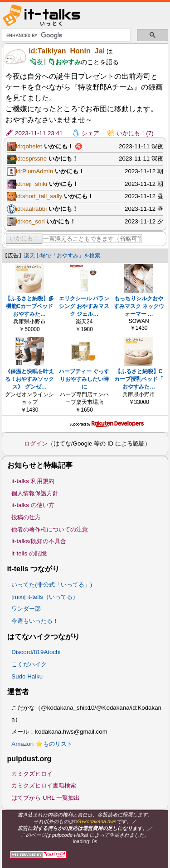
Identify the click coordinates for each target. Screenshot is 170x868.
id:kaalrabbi (31, 209)
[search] (66, 35)
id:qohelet (29, 146)
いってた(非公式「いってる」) (52, 585)
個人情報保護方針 (35, 493)
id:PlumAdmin (34, 171)
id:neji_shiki (32, 184)
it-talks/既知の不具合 (39, 541)
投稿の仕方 (26, 517)
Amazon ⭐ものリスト (42, 744)
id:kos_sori (30, 221)
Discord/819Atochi (36, 652)
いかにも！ (24, 238)
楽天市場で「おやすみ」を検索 (62, 256)
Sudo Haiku (27, 676)
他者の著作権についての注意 (50, 529)
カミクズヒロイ (32, 774)
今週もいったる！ (35, 621)
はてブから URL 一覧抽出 (46, 798)
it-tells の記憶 (29, 553)
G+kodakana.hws (97, 821)
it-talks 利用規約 (33, 481)
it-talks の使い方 (33, 505)
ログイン (36, 443)
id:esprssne (31, 159)
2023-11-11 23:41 (39, 133)
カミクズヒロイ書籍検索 (44, 785)
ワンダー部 (26, 609)
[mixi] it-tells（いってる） (45, 597)
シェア (90, 133)
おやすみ (68, 62)
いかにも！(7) (135, 133)
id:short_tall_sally (39, 196)
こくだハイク (29, 664)
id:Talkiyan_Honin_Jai (67, 51)
